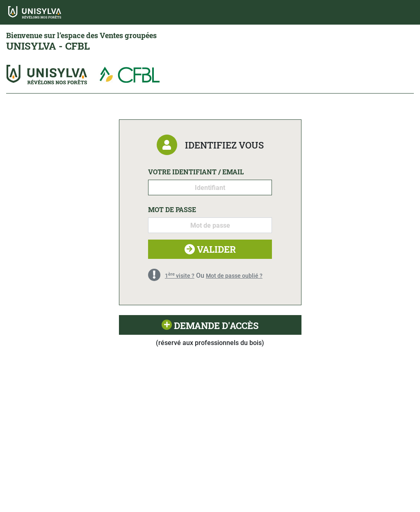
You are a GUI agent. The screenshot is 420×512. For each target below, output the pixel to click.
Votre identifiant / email (196, 172)
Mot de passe (172, 209)
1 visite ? (180, 276)
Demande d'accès (210, 326)
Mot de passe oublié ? (234, 276)
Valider (210, 249)
